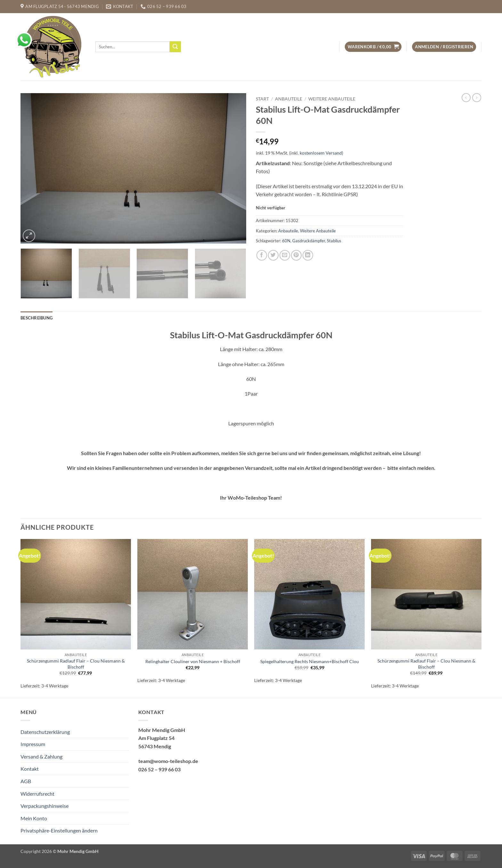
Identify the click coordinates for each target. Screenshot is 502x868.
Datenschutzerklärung (45, 732)
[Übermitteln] (175, 47)
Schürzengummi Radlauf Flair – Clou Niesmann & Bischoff (76, 664)
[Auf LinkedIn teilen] (308, 255)
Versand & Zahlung (41, 756)
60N (286, 241)
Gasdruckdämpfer (309, 241)
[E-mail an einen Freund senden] (285, 255)
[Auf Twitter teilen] (273, 255)
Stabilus (334, 241)
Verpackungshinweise (45, 806)
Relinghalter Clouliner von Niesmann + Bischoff (193, 661)
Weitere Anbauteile (332, 99)
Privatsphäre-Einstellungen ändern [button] (59, 830)
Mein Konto (34, 818)
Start (262, 99)
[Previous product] (477, 98)
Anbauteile (289, 99)
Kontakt (30, 769)
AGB (26, 781)
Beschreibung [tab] (36, 318)
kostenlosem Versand (321, 153)
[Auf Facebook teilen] (262, 255)
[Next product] (466, 98)
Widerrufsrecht (37, 794)
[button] (373, 47)
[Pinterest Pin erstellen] (296, 255)
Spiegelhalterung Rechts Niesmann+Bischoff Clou (310, 661)
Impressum (33, 744)
